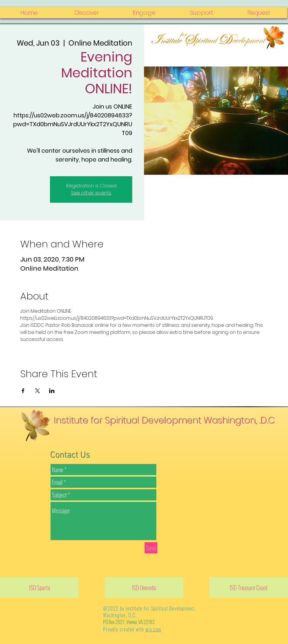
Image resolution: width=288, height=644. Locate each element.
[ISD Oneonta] (144, 588)
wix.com (153, 629)
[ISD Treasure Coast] (249, 588)
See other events (91, 193)
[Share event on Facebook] (23, 391)
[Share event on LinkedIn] (52, 391)
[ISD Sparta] (39, 588)
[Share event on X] (37, 391)
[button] (258, 13)
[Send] (151, 548)
